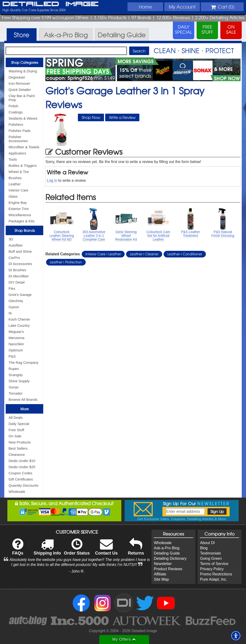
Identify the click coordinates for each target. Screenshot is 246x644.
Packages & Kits (21, 221)
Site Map (161, 579)
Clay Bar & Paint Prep (22, 98)
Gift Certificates (21, 479)
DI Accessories (20, 264)
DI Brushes (17, 270)
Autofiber (16, 245)
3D (11, 239)
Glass (13, 196)
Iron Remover (19, 83)
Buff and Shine (20, 251)
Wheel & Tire (19, 172)
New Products (20, 442)
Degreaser (17, 77)
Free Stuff (16, 430)
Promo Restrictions (216, 574)
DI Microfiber (19, 276)
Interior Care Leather (103, 254)
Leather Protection (66, 262)
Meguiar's (16, 332)
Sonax (14, 387)
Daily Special (19, 424)
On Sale (15, 436)
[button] (236, 636)
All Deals (16, 418)
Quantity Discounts (24, 485)
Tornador (16, 393)
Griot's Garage (20, 295)
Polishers (16, 124)
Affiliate (160, 574)
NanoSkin (16, 344)
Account (182, 7)
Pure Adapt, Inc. (213, 579)
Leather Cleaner (144, 254)
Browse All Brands (23, 399)
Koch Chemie (19, 319)
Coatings (16, 112)
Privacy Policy (212, 569)
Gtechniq (16, 301)
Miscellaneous (20, 215)
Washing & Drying (23, 71)
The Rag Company (24, 362)
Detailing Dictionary (170, 558)
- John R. (77, 571)
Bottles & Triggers (23, 166)
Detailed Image (50, 4)
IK (10, 313)
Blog (204, 548)
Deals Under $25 (22, 467)
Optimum (16, 350)
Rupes (14, 369)
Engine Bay (18, 203)
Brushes (15, 178)
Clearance (17, 455)
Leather (15, 184)
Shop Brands (25, 230)
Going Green (211, 558)
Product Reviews (168, 569)
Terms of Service (214, 564)
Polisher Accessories (18, 139)
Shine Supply (19, 381)
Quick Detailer (20, 90)
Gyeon (14, 307)
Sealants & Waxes (23, 118)
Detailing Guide (167, 553)
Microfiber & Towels (24, 147)
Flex (12, 288)
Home (145, 7)
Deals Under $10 (22, 461)
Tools (13, 159)
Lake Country (19, 325)
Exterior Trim (19, 209)
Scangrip (16, 375)
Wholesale (17, 492)
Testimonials (210, 553)
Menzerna (17, 338)
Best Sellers (18, 448)
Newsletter (163, 564)
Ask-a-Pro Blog (167, 548)
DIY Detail (17, 282)
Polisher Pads (20, 131)
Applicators (17, 153)
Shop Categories (25, 62)
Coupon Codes (20, 473)
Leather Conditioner (185, 254)
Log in (52, 180)
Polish (13, 106)
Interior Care (18, 190)
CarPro (14, 258)
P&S (12, 356)
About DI (207, 543)
